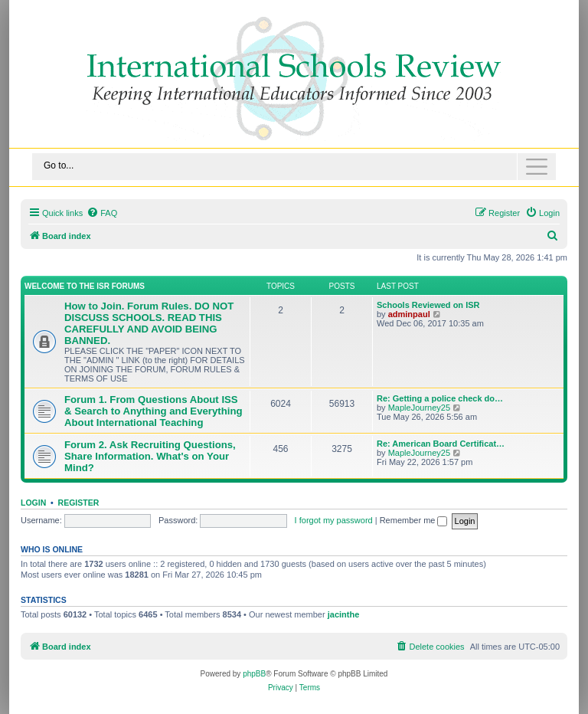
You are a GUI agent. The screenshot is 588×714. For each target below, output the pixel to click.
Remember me (414, 520)
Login (33, 503)
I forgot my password (334, 520)
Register (79, 503)
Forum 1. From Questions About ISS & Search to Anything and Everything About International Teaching (154, 411)
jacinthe (344, 614)
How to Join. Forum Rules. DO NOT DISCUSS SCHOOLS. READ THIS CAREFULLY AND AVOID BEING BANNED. (149, 323)
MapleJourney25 (419, 408)
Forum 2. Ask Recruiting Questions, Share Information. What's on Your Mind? (150, 456)
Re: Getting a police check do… (440, 398)
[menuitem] (102, 213)
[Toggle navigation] (294, 167)
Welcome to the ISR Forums (85, 286)
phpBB (254, 674)
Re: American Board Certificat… (441, 444)
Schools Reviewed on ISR (428, 305)
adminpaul (409, 314)
